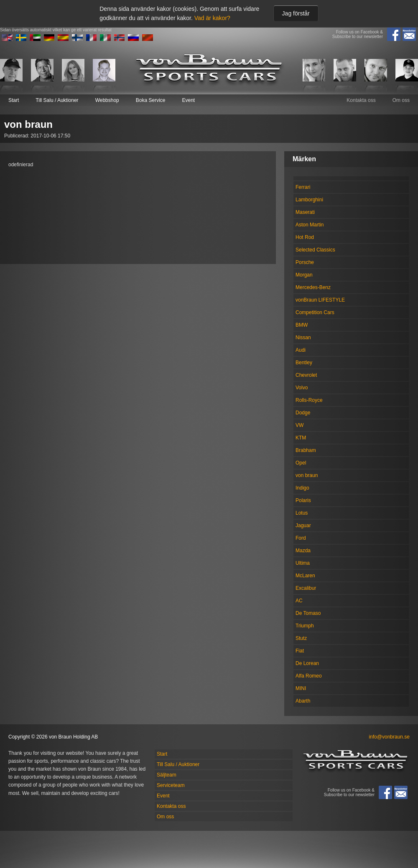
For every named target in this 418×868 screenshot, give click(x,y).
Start (14, 100)
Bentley (304, 363)
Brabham (306, 450)
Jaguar (303, 525)
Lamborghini (309, 200)
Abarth (303, 701)
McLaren (305, 576)
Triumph (305, 626)
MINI (301, 688)
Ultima (303, 563)
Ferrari (303, 187)
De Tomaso (308, 613)
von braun (307, 475)
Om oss (401, 100)
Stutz (301, 638)
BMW (302, 325)
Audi (301, 350)
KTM (301, 438)
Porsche (305, 262)
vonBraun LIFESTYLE (320, 300)
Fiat (300, 651)
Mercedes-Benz (313, 287)
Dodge (303, 413)
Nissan (303, 338)
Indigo (302, 488)
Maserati (305, 212)
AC (299, 601)
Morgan (304, 275)
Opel (301, 463)
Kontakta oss (361, 100)
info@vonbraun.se (389, 737)
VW (299, 425)
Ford (301, 538)
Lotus (302, 513)
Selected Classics (315, 250)
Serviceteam (171, 785)
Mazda (303, 551)
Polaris (303, 500)
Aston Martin (310, 225)
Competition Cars (315, 312)
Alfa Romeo (309, 676)
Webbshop (107, 100)
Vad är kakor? (212, 18)
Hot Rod (305, 237)
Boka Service (151, 100)
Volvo (302, 388)
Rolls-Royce (309, 400)
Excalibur (306, 588)
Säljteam (167, 775)
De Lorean (307, 663)
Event (188, 100)
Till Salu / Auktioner (57, 100)
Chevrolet (306, 375)
